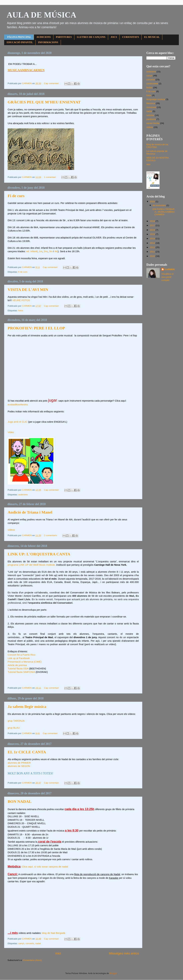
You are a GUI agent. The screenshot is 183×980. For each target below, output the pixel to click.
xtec (148, 164)
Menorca (151, 103)
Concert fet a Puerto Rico (22, 655)
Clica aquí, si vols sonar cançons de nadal (45, 867)
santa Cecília (153, 123)
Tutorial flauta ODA (18, 669)
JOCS (114, 37)
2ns (46, 251)
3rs (51, 251)
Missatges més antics (124, 953)
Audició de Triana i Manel (30, 512)
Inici (58, 953)
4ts (56, 251)
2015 (153, 234)
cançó (21, 943)
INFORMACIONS (48, 42)
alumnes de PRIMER (19, 763)
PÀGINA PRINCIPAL (19, 37)
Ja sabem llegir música (27, 707)
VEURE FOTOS (21, 300)
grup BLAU (14, 728)
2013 (153, 243)
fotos (21, 311)
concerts (30, 943)
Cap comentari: (52, 83)
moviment (151, 107)
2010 (153, 256)
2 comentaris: (51, 535)
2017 (153, 225)
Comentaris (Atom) (32, 960)
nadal (38, 943)
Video (11, 432)
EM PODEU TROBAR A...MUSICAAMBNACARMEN (163, 212)
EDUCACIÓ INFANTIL (20, 42)
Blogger (113, 973)
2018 (153, 221)
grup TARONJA (16, 721)
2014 (153, 239)
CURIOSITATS (131, 37)
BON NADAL (20, 801)
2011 (153, 252)
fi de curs (23, 272)
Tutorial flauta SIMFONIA (21, 672)
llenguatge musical (156, 99)
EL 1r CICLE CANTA (27, 752)
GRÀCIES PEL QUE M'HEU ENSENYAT (44, 102)
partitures (151, 119)
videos (150, 127)
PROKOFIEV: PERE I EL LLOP (36, 328)
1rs (41, 251)
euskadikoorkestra (18, 405)
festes (149, 88)
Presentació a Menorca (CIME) (25, 662)
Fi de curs (16, 196)
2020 (153, 202)
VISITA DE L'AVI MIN (28, 290)
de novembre (159, 205)
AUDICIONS (44, 37)
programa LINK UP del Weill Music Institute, (32, 565)
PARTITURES (64, 37)
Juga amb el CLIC (18, 422)
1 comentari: (50, 177)
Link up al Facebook (19, 658)
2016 (153, 230)
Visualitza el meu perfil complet (167, 277)
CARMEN (170, 269)
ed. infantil (32, 251)
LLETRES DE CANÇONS (91, 37)
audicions (23, 495)
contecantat (152, 84)
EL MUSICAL (152, 37)
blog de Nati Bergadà (53, 933)
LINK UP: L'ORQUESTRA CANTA (39, 554)
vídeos (11, 530)
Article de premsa (17, 665)
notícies (150, 115)
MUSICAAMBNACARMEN (26, 70)
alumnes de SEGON (19, 766)
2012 (153, 247)
